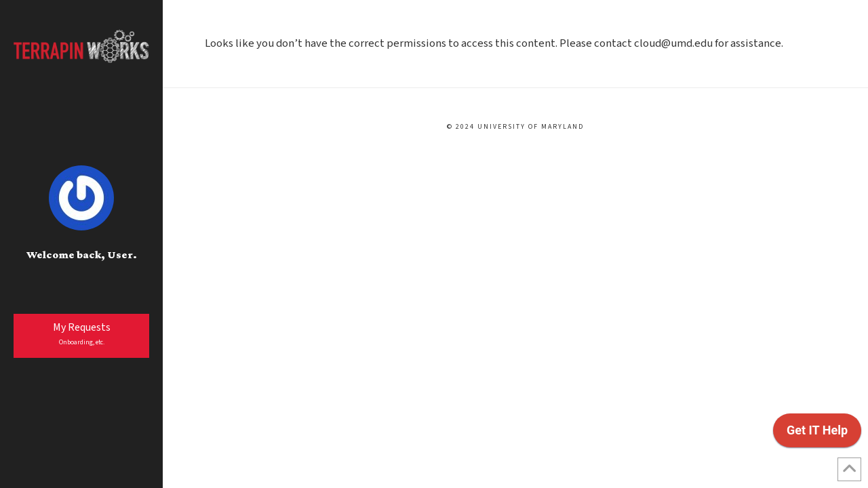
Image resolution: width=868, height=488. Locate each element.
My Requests (82, 334)
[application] (817, 434)
